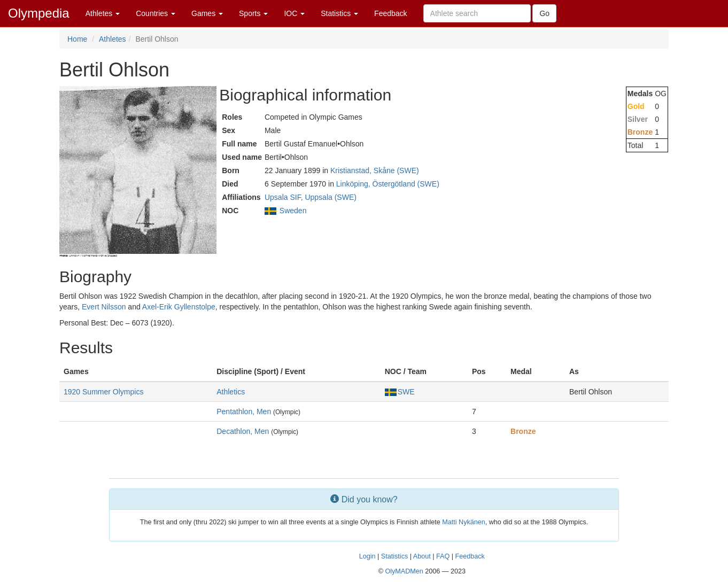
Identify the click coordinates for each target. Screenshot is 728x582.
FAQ (443, 556)
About (422, 556)
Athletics (231, 392)
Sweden (293, 211)
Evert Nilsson (104, 307)
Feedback (390, 13)
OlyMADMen (404, 571)
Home (77, 39)
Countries (156, 13)
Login (367, 556)
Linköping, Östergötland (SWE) (388, 184)
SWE (400, 392)
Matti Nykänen (464, 522)
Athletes (103, 13)
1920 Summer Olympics (103, 392)
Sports (253, 13)
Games (207, 13)
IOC (294, 13)
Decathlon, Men (243, 431)
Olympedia (39, 13)
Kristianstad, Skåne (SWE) (375, 170)
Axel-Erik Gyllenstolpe (179, 307)
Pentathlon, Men (244, 412)
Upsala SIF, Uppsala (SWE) (311, 197)
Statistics (339, 13)
